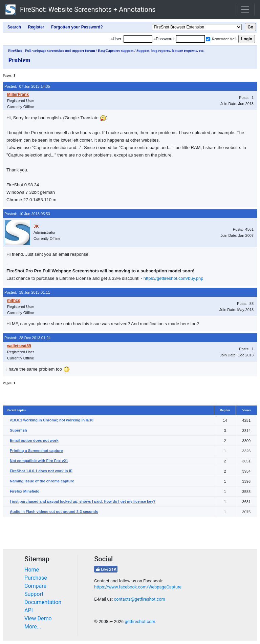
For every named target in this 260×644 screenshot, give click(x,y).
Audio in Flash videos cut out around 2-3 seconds (54, 512)
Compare (35, 586)
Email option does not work (34, 440)
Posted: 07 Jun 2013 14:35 (27, 86)
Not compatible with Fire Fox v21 (39, 461)
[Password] (190, 39)
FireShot (81, 9)
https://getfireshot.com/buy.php (174, 278)
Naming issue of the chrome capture (42, 481)
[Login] (138, 39)
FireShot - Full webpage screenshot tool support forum (52, 50)
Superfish (18, 430)
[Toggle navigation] (245, 9)
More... (33, 627)
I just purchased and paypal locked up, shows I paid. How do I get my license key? (83, 501)
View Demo (38, 618)
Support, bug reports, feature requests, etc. (170, 50)
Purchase (36, 578)
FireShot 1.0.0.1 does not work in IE (41, 471)
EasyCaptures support (116, 50)
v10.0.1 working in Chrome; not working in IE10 (52, 420)
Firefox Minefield (25, 491)
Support (34, 594)
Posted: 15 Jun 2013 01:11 (27, 292)
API (29, 610)
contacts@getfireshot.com (139, 599)
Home (32, 570)
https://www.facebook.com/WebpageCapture (138, 587)
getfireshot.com (140, 621)
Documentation (43, 602)
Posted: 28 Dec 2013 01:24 (27, 338)
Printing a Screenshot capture (36, 451)
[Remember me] (208, 39)
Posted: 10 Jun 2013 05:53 (27, 214)
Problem (19, 60)
